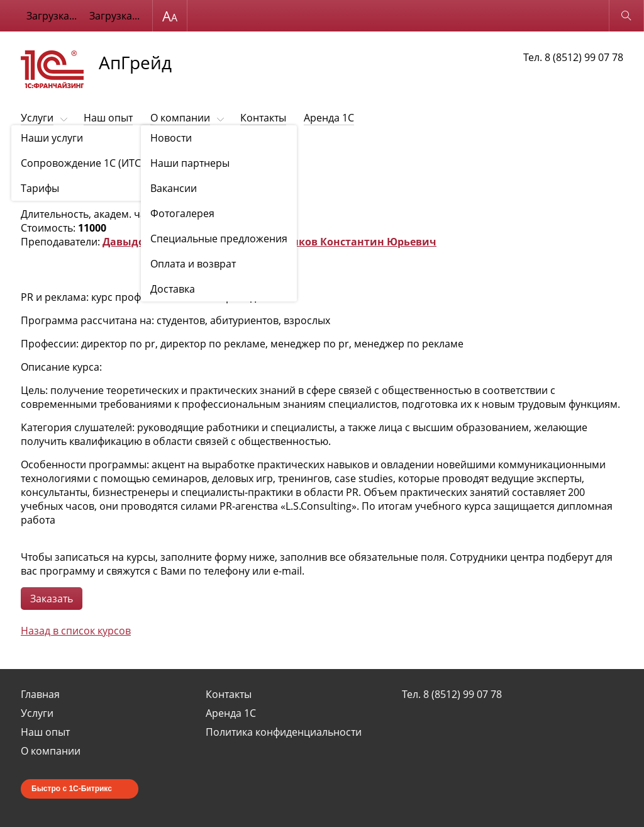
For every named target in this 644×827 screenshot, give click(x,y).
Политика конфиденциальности (284, 732)
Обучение (39, 149)
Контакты (263, 118)
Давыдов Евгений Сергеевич (179, 242)
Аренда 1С (329, 118)
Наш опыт (108, 118)
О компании (180, 118)
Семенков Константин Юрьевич (351, 242)
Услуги (37, 118)
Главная (40, 694)
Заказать (52, 599)
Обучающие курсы (102, 149)
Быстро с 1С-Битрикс (72, 789)
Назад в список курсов (76, 631)
